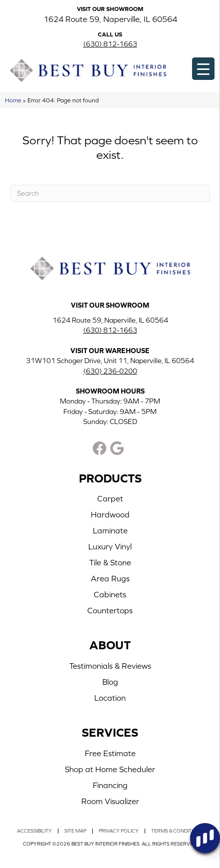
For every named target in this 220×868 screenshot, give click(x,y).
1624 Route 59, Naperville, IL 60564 (110, 19)
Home (13, 100)
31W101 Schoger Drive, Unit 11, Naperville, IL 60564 (110, 361)
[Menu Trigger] (203, 69)
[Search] (110, 193)
